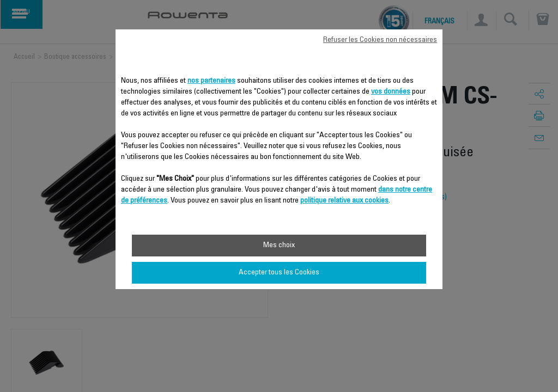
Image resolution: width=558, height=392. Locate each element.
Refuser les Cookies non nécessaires (380, 40)
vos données (391, 92)
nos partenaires (211, 81)
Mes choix (279, 246)
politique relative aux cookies (344, 201)
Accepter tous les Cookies (279, 273)
